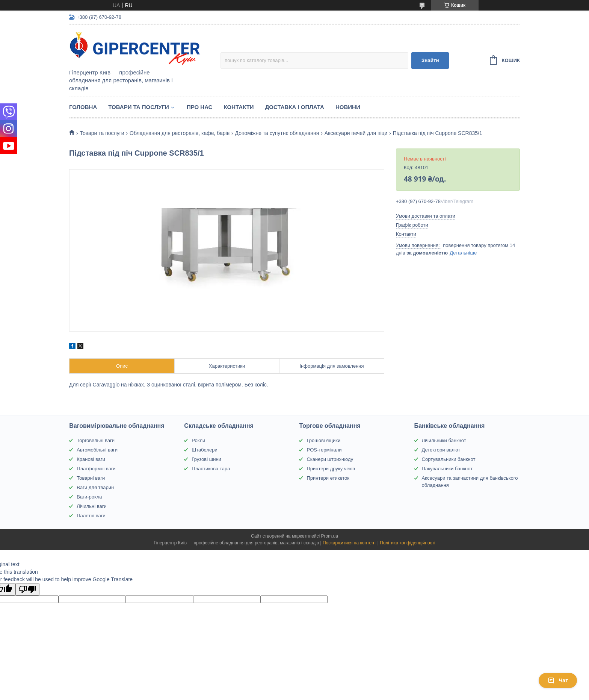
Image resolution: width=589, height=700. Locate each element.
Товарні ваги (91, 478)
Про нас (200, 107)
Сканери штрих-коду (330, 459)
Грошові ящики (323, 440)
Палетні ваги (91, 516)
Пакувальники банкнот (447, 469)
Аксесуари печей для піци (356, 133)
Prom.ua (330, 536)
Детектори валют (441, 450)
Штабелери (204, 450)
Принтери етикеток (328, 478)
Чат (558, 680)
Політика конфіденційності (408, 543)
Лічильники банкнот (444, 440)
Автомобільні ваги (97, 450)
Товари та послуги (139, 107)
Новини (348, 107)
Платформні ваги (96, 469)
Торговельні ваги (96, 440)
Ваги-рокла (89, 497)
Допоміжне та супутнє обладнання (277, 133)
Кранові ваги (91, 459)
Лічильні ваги (92, 506)
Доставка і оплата (295, 107)
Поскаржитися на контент (349, 543)
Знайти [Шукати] (430, 60)
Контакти (239, 107)
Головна (83, 107)
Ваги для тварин (95, 487)
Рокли (198, 440)
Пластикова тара (211, 469)
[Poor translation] (27, 589)
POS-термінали (324, 450)
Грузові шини (206, 459)
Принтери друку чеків (331, 469)
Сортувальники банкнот (449, 459)
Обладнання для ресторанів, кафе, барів (180, 133)
